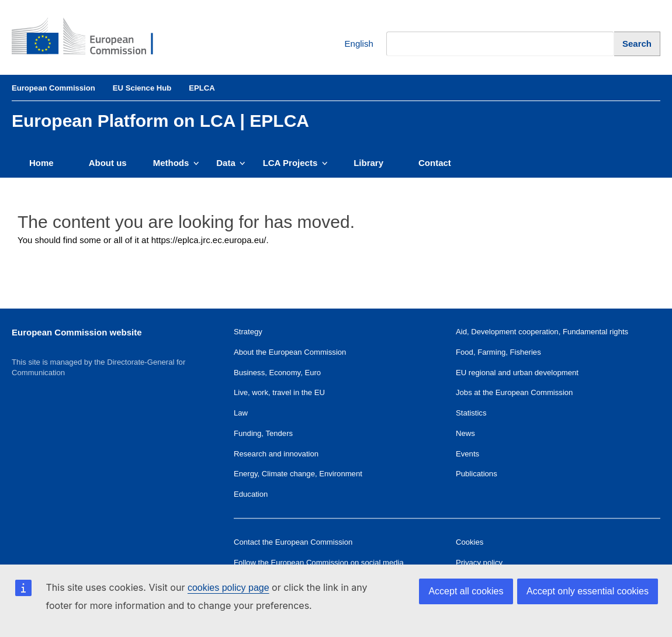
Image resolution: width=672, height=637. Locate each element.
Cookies (470, 542)
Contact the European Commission (293, 542)
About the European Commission (290, 352)
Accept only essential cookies (588, 591)
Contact (435, 163)
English (350, 44)
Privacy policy (479, 562)
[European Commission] (91, 37)
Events (467, 454)
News (465, 433)
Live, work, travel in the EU (279, 392)
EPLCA (202, 88)
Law (241, 413)
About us (108, 163)
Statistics (471, 413)
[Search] (637, 44)
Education (251, 494)
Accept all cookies (466, 591)
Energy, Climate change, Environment (298, 474)
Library (368, 163)
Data (231, 163)
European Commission (53, 88)
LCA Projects (295, 163)
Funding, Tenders (263, 433)
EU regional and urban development (517, 373)
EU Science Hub (142, 88)
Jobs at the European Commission (514, 392)
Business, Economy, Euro (277, 373)
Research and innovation (276, 454)
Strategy (248, 332)
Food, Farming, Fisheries (498, 352)
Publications (477, 474)
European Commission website (77, 332)
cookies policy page (228, 588)
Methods (176, 163)
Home (41, 163)
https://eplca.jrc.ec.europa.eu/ (209, 240)
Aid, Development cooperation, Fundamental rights (542, 332)
